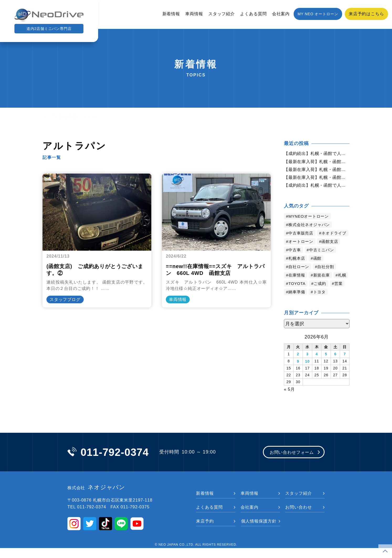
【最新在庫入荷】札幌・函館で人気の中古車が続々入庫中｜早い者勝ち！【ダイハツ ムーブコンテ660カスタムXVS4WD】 (317, 162)
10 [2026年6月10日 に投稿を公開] (307, 371)
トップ (49, 116)
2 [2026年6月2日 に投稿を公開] (298, 364)
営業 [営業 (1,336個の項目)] (293, 303)
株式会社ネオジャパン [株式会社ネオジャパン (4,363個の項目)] (311, 227)
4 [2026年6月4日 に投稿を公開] (317, 364)
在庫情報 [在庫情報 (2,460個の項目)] (298, 286)
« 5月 (289, 399)
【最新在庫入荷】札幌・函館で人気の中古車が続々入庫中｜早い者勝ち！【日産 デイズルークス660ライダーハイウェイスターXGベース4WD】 (317, 179)
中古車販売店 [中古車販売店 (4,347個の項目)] (302, 235)
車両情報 (194, 14)
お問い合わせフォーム (288, 462)
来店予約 (205, 531)
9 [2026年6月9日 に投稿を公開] (298, 371)
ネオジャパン (96, 498)
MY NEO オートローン (318, 14)
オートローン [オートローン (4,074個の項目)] (302, 252)
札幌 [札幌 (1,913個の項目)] (293, 294)
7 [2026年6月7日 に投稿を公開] (345, 364)
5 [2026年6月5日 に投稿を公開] (326, 364)
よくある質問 (253, 14)
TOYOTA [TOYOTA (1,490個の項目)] (315, 294)
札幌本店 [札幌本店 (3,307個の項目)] (298, 269)
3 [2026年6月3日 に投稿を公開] (307, 364)
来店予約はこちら (366, 14)
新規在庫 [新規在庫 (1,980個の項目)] (324, 286)
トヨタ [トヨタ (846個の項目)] (339, 303)
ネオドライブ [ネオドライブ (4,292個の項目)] (302, 244)
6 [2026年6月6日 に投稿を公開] (335, 364)
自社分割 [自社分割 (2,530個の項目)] (328, 277)
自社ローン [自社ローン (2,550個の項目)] (300, 277)
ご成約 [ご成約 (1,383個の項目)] (339, 294)
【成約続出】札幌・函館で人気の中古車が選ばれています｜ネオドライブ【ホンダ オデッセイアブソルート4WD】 (317, 154)
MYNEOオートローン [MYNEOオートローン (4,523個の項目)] (310, 219)
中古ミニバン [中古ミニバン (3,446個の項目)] (323, 261)
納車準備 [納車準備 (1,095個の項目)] (315, 303)
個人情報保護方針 (259, 531)
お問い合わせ (298, 517)
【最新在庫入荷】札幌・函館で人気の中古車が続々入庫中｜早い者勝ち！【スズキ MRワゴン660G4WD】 (317, 170)
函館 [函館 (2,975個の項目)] (319, 269)
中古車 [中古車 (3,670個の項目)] (295, 261)
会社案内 (281, 14)
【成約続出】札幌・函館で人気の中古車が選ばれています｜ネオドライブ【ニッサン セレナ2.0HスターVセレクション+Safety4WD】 (317, 187)
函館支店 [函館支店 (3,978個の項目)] (332, 252)
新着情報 (171, 14)
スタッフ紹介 (222, 14)
